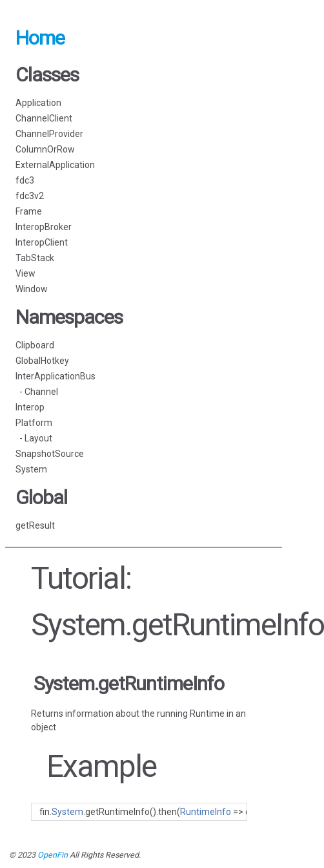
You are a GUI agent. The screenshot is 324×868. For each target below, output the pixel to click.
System (31, 469)
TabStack (35, 258)
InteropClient (42, 242)
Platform (34, 423)
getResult (35, 525)
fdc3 (25, 180)
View (25, 273)
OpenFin (53, 855)
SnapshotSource (50, 454)
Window (32, 289)
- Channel (37, 392)
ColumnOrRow (45, 149)
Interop (30, 407)
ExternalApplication (55, 165)
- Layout (34, 438)
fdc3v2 (30, 196)
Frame (29, 211)
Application (38, 103)
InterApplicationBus (56, 376)
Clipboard (35, 345)
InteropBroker (44, 227)
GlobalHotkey (42, 361)
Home (40, 38)
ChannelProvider (49, 134)
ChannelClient (44, 118)
